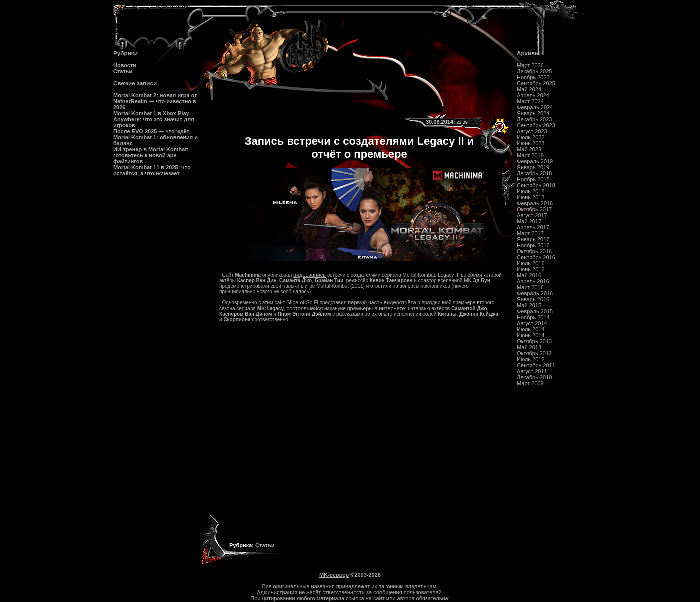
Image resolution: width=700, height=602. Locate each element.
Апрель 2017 (533, 227)
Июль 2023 (531, 137)
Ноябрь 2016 (533, 245)
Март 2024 (530, 101)
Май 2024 (529, 89)
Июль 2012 (531, 359)
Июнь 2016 (531, 269)
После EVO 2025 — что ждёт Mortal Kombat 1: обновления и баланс (156, 137)
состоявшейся (305, 308)
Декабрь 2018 (534, 173)
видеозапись (310, 275)
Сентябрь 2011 (536, 365)
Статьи (123, 71)
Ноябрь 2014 (533, 317)
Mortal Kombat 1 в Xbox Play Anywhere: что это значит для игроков (154, 119)
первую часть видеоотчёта (382, 302)
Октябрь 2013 (534, 341)
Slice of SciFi (302, 302)
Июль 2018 (531, 191)
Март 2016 (530, 287)
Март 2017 (530, 233)
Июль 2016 (531, 263)
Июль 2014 (531, 329)
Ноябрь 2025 (533, 77)
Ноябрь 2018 (533, 179)
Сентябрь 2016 (536, 257)
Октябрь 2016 (534, 251)
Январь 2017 (533, 239)
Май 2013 (529, 347)
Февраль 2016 (535, 293)
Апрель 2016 (533, 281)
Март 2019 (530, 155)
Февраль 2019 (535, 161)
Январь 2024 (533, 113)
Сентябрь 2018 (536, 185)
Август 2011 (532, 371)
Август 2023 (532, 131)
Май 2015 (529, 305)
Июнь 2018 (531, 197)
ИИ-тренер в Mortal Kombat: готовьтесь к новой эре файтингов (151, 155)
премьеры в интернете (376, 308)
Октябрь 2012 (534, 353)
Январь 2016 (533, 299)
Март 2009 (530, 383)
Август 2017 (532, 215)
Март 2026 (530, 65)
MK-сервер (334, 575)
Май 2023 (529, 149)
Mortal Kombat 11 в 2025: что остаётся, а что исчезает (152, 170)
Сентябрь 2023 (536, 125)
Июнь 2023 (531, 143)
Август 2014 (532, 323)
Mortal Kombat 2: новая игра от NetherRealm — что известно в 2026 (155, 101)
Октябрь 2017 (534, 209)
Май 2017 (529, 221)
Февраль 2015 (535, 311)
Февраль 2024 (535, 107)
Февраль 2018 (535, 203)
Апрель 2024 (533, 95)
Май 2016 (529, 275)
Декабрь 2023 (534, 119)
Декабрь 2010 (534, 377)
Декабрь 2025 (534, 71)
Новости (125, 65)
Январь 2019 (533, 167)
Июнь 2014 (531, 335)
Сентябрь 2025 (536, 83)
